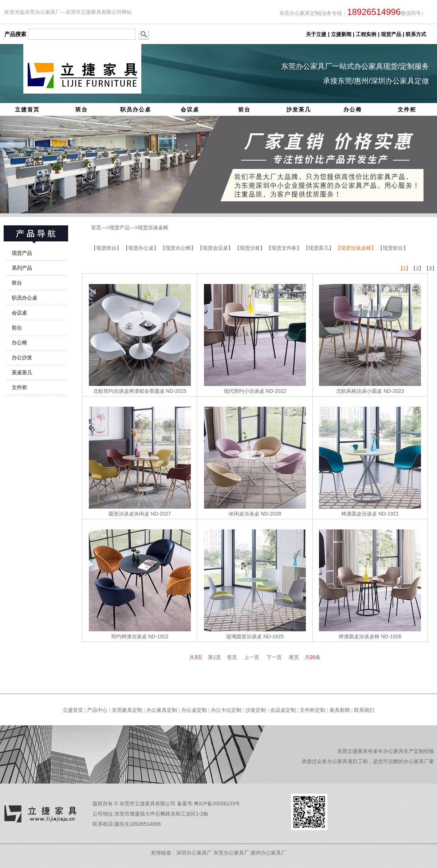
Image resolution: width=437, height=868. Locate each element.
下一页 (274, 657)
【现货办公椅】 (179, 248)
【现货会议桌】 (216, 248)
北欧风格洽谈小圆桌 (359, 391)
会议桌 (190, 109)
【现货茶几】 (319, 248)
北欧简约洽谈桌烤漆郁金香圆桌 (129, 391)
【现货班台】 (107, 248)
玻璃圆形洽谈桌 (244, 636)
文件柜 (407, 109)
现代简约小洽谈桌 (244, 391)
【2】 (417, 268)
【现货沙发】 (251, 248)
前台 (244, 109)
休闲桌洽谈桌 (244, 514)
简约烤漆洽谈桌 (129, 636)
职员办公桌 (136, 109)
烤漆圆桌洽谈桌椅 (359, 636)
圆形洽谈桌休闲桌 (129, 514)
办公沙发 (22, 358)
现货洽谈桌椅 (153, 228)
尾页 (294, 657)
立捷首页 (27, 109)
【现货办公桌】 (142, 248)
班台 (82, 109)
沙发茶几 (299, 109)
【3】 (430, 268)
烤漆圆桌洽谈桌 (359, 514)
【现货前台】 (393, 248)
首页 (96, 228)
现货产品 (22, 253)
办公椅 (353, 109)
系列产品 (22, 268)
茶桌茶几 (22, 372)
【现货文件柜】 (285, 248)
